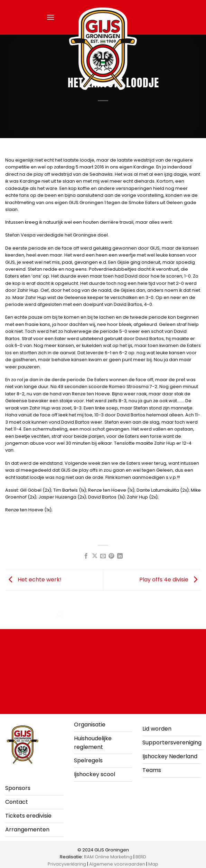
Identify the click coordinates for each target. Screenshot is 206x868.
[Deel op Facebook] (86, 556)
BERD (141, 857)
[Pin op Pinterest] (111, 556)
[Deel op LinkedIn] (120, 556)
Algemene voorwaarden (117, 864)
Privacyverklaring (67, 864)
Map (153, 864)
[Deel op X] (94, 556)
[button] (50, 17)
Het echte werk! (33, 580)
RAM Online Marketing (108, 857)
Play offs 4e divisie (170, 580)
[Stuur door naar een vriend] (103, 556)
